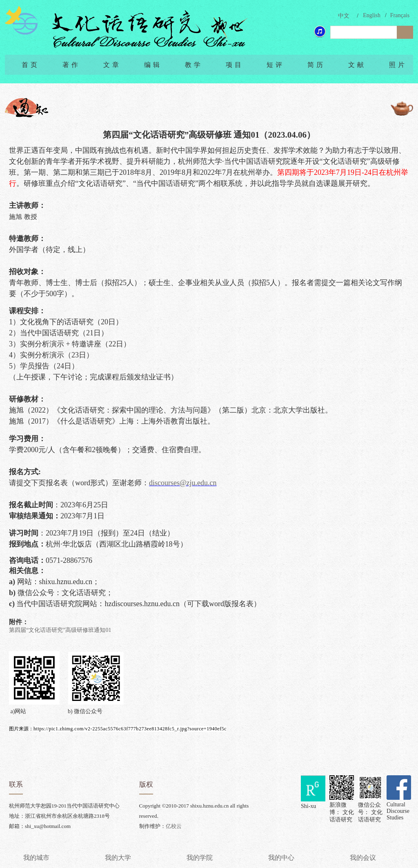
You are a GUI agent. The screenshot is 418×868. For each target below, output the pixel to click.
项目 (235, 65)
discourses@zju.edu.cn (183, 483)
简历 (316, 65)
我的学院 (200, 858)
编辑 (153, 65)
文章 (112, 65)
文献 (357, 65)
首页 (31, 65)
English (372, 15)
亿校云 (174, 826)
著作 (71, 65)
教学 (194, 65)
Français (400, 15)
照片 (398, 65)
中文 (344, 16)
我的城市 (36, 858)
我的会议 (363, 858)
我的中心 (281, 858)
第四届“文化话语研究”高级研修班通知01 (60, 630)
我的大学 (118, 858)
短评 (276, 65)
